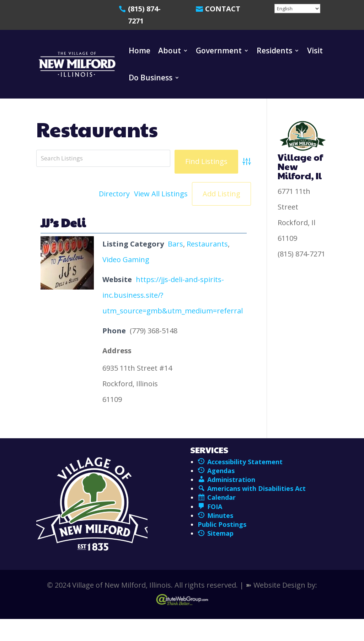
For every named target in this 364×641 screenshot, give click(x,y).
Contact (223, 9)
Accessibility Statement (245, 462)
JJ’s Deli (63, 222)
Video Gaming (126, 259)
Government (219, 51)
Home (140, 51)
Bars (175, 244)
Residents (274, 51)
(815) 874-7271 (144, 15)
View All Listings (161, 194)
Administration (226, 480)
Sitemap (216, 533)
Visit (315, 51)
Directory (114, 194)
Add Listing (221, 194)
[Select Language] (297, 9)
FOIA (210, 507)
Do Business (151, 78)
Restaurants (207, 244)
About (170, 51)
